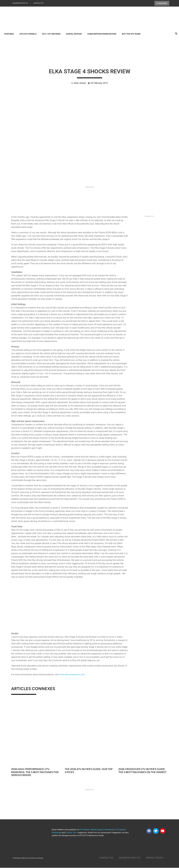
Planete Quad (96, 830)
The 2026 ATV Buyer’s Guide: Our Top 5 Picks (89, 771)
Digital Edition (74, 34)
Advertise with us (20, 3)
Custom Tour (71, 833)
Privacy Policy (155, 858)
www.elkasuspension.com (72, 675)
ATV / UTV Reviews (51, 34)
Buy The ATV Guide (131, 34)
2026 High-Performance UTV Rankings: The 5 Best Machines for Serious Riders (35, 773)
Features (9, 34)
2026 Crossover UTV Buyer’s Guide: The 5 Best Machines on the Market (142, 771)
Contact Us (38, 3)
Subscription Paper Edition (102, 34)
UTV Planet (84, 830)
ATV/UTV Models (28, 34)
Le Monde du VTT (111, 830)
